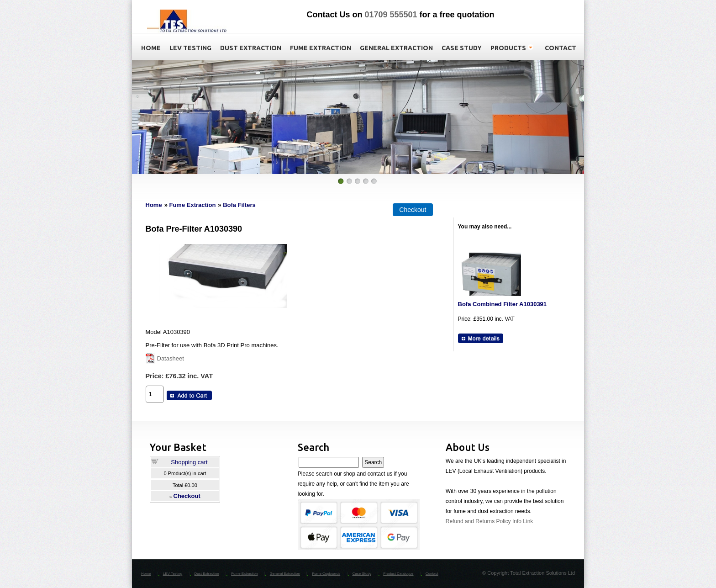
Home (154, 205)
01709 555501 (391, 15)
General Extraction (285, 574)
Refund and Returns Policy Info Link (489, 521)
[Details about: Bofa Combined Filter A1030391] (481, 338)
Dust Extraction (207, 574)
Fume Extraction (192, 205)
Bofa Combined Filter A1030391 (503, 304)
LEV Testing (173, 574)
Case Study (362, 574)
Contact (432, 574)
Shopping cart (189, 462)
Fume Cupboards (326, 574)
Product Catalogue (398, 574)
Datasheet (171, 358)
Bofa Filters (239, 205)
